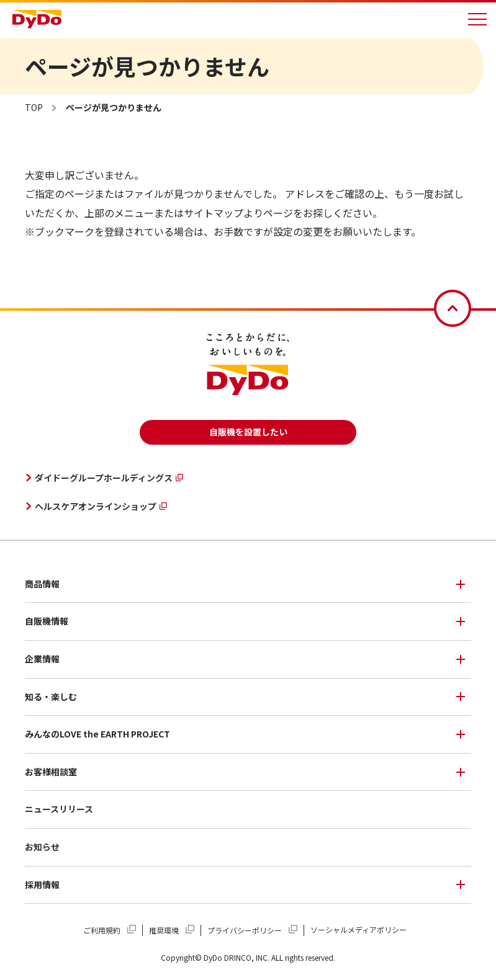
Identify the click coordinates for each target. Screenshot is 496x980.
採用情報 (42, 884)
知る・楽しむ (51, 697)
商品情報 (42, 584)
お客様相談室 (51, 772)
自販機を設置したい (248, 432)
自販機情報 (47, 621)
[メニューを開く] (477, 19)
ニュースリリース (59, 809)
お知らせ (42, 847)
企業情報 (42, 659)
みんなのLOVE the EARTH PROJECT (97, 734)
